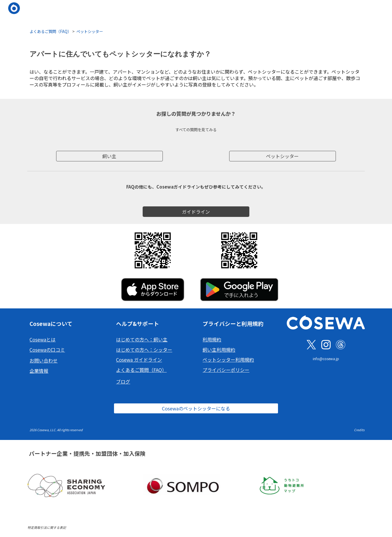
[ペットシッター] (283, 156)
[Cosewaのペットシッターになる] (196, 408)
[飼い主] (109, 156)
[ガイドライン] (196, 212)
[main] (196, 31)
